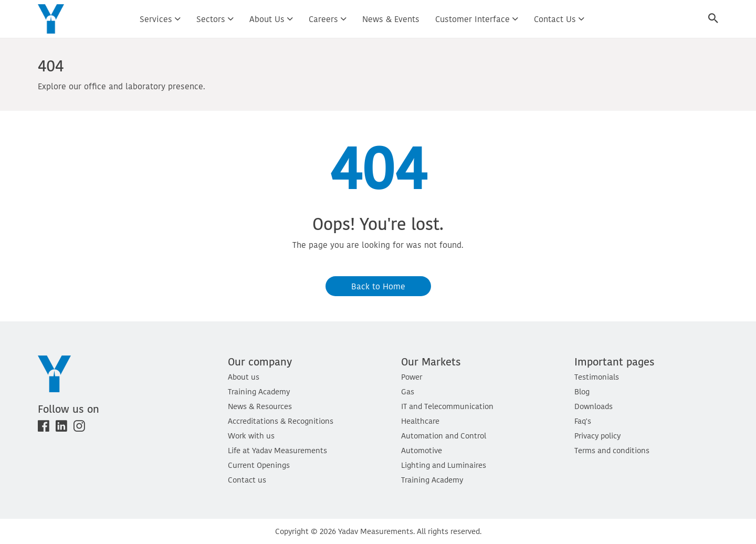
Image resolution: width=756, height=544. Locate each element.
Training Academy (259, 391)
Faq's (583, 421)
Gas (408, 391)
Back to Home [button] (378, 286)
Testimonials (597, 377)
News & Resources (260, 406)
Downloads (594, 406)
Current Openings (259, 465)
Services (160, 19)
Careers (328, 19)
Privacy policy (597, 436)
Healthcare (420, 421)
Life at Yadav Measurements (277, 450)
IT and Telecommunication (447, 406)
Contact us (559, 19)
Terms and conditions (612, 450)
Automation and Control (444, 436)
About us (271, 19)
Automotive (422, 450)
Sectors (215, 19)
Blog (582, 391)
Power (412, 377)
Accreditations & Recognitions (281, 421)
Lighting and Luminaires (444, 465)
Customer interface (477, 19)
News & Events (391, 19)
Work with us (251, 436)
